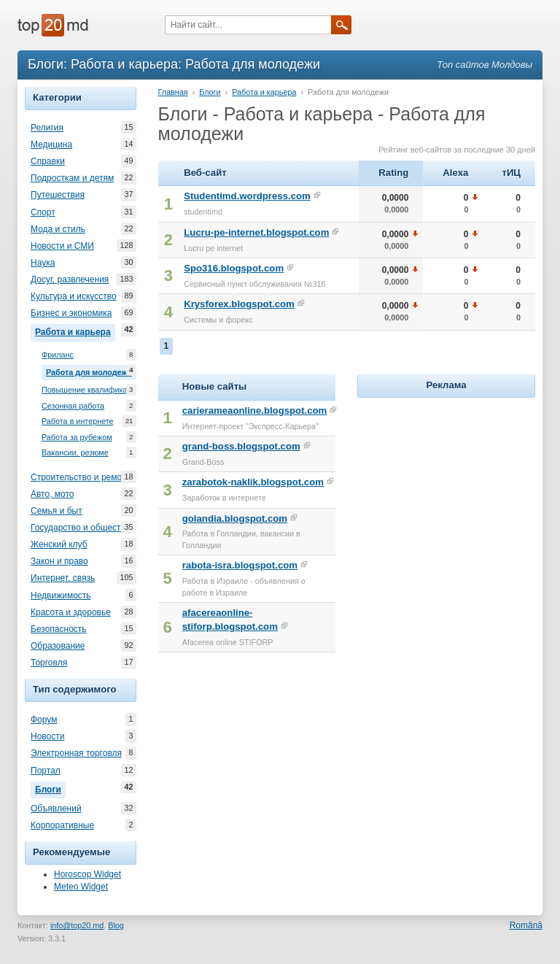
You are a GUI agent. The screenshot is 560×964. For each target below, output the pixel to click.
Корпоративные (62, 825)
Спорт (43, 212)
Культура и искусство (74, 296)
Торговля (49, 663)
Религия (47, 128)
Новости (47, 736)
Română (526, 925)
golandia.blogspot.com (235, 518)
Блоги (50, 788)
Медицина (51, 144)
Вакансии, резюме (75, 453)
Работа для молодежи (91, 371)
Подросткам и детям (72, 178)
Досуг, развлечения (70, 279)
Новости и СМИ (62, 246)
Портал (46, 771)
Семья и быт (57, 511)
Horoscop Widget (87, 874)
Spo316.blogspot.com (234, 268)
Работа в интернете (78, 421)
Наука (43, 263)
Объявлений (56, 809)
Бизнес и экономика (71, 313)
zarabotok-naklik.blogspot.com (253, 482)
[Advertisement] (458, 493)
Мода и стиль (58, 229)
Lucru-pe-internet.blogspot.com (256, 232)
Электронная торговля (76, 753)
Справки (48, 161)
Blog (116, 925)
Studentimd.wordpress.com (247, 196)
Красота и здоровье (71, 612)
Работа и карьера (75, 331)
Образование (58, 646)
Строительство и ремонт (81, 477)
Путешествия (58, 195)
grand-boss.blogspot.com (241, 446)
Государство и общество (80, 528)
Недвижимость (61, 595)
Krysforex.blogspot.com (239, 304)
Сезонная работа (73, 406)
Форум (44, 720)
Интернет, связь (63, 578)
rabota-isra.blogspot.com (240, 565)
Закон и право (59, 561)
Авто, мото (52, 494)
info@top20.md (77, 925)
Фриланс (58, 355)
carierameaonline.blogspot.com (255, 410)
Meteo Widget (81, 887)
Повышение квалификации (91, 390)
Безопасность (59, 629)
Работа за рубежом (77, 437)
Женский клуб (59, 544)
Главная (173, 92)
